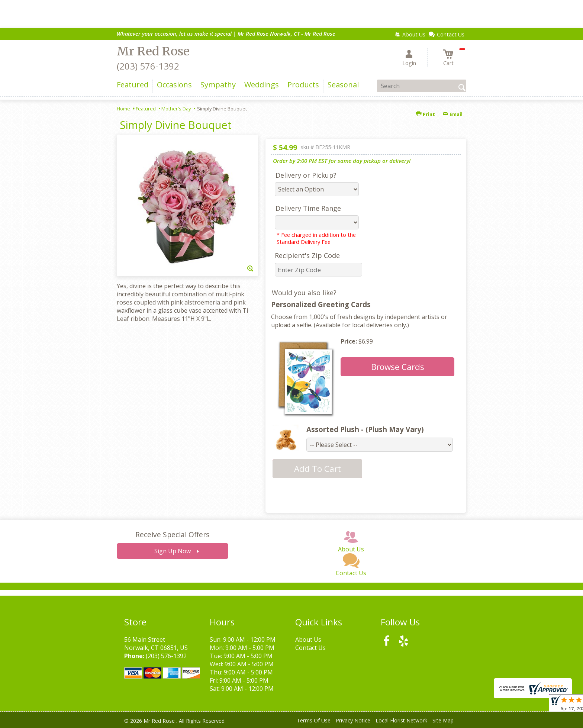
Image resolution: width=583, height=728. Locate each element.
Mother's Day (176, 109)
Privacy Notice (353, 720)
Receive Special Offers (172, 534)
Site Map (443, 720)
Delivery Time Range (308, 208)
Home (123, 109)
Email (452, 114)
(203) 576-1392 (148, 66)
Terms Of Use (314, 720)
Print (425, 114)
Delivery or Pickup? (306, 175)
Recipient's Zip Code (307, 255)
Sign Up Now (173, 551)
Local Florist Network (401, 720)
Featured (146, 109)
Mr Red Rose (153, 51)
